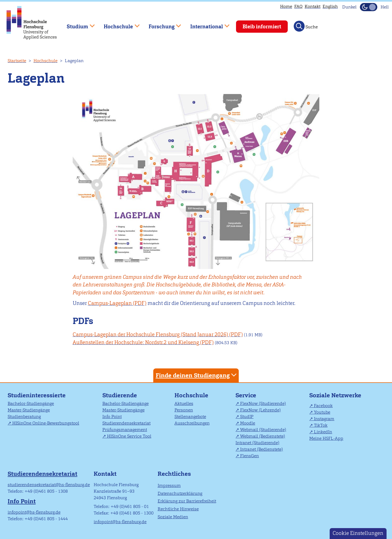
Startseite (17, 61)
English (330, 6)
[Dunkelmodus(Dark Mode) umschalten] (369, 7)
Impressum (169, 485)
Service (246, 395)
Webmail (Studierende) (263, 430)
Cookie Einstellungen (358, 533)
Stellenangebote (190, 417)
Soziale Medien (173, 517)
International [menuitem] (206, 24)
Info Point (112, 417)
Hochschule (45, 61)
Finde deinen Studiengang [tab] (197, 375)
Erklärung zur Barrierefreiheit (187, 501)
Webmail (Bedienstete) (263, 436)
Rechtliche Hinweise (178, 509)
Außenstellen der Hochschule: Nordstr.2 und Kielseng (136, 342)
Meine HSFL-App (326, 438)
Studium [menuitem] (77, 24)
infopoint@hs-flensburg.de (34, 512)
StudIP (247, 417)
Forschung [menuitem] (161, 24)
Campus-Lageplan (110, 303)
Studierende (120, 395)
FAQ (298, 6)
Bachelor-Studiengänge (31, 403)
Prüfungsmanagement (125, 430)
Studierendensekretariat (126, 423)
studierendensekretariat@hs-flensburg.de (49, 485)
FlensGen (249, 456)
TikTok (321, 425)
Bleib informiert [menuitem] (262, 27)
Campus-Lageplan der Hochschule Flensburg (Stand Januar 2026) (150, 334)
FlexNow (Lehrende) (260, 410)
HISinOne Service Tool (129, 436)
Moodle (248, 423)
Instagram (324, 419)
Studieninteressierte (37, 395)
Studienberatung (24, 417)
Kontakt (313, 6)
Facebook (323, 406)
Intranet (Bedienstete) (261, 449)
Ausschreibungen (192, 423)
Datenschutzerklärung (180, 493)
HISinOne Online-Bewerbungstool (46, 423)
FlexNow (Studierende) (263, 403)
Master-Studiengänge (29, 410)
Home (286, 6)
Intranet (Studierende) (257, 443)
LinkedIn (323, 432)
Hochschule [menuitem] (118, 24)
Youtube (322, 412)
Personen (184, 410)
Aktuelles (184, 403)
